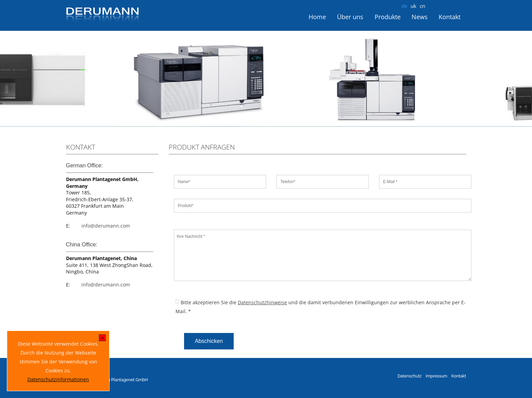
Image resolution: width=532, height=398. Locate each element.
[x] (102, 338)
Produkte (388, 17)
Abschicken (209, 341)
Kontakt (450, 17)
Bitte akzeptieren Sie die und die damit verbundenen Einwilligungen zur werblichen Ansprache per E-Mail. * (321, 307)
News (420, 17)
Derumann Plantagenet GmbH (119, 380)
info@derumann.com (106, 226)
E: (68, 226)
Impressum (436, 376)
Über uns (350, 17)
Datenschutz (410, 376)
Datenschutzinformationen (58, 379)
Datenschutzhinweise (262, 302)
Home (317, 17)
